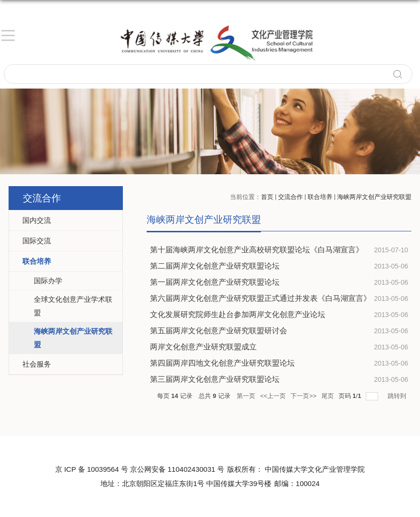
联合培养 (320, 197)
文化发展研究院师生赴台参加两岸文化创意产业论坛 (238, 314)
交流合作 (290, 197)
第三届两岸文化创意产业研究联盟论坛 (215, 379)
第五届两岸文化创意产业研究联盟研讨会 (219, 331)
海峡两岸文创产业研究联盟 (374, 197)
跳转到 (398, 396)
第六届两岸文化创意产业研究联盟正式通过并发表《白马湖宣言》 (260, 298)
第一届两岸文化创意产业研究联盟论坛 (215, 282)
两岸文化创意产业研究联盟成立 (203, 347)
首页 (267, 197)
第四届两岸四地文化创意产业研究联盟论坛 (222, 363)
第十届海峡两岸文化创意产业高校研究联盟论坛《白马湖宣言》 (257, 250)
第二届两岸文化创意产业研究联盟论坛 (215, 266)
